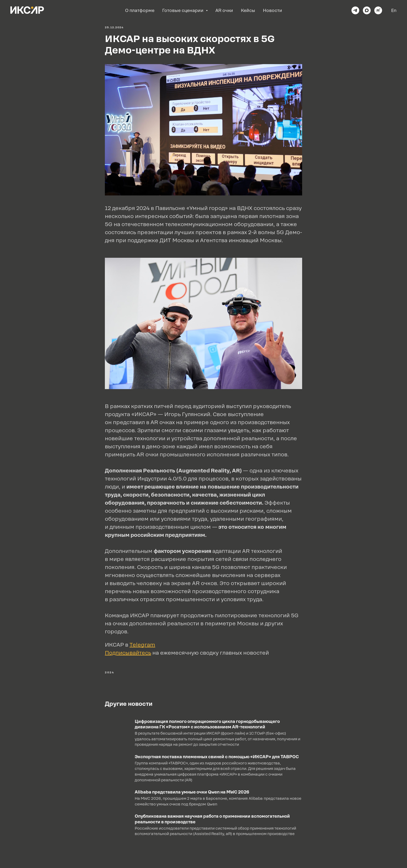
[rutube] (378, 10)
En (394, 11)
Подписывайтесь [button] (128, 653)
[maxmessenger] (367, 10)
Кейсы (248, 11)
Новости (273, 11)
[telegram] (355, 10)
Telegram (142, 645)
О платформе (140, 11)
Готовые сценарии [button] (183, 11)
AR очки (224, 11)
